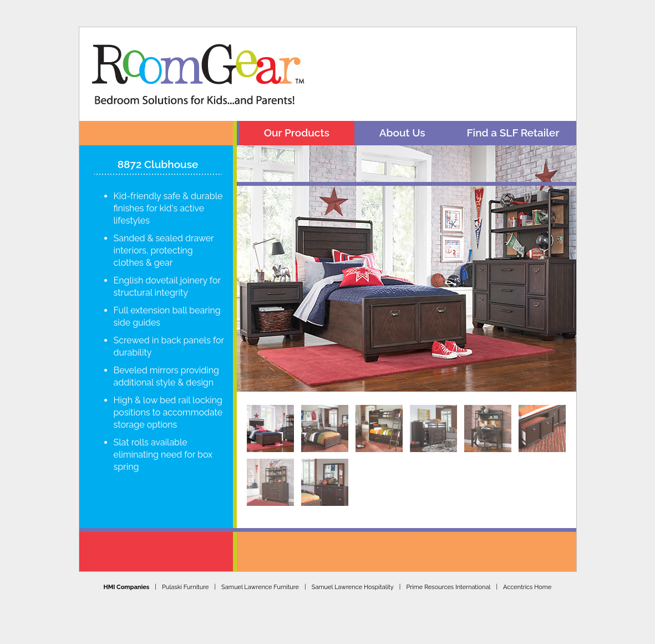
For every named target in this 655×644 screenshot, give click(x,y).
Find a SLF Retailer (513, 133)
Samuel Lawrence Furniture (260, 580)
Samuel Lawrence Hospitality (353, 580)
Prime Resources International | (455, 580)
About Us (402, 133)
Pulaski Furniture (185, 580)
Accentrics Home (527, 580)
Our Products (297, 133)
